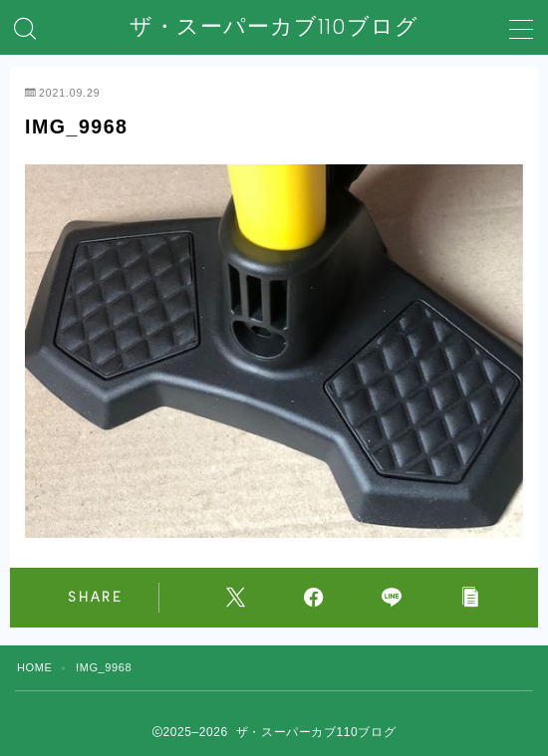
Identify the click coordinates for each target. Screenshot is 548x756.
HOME (34, 667)
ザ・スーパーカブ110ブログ (274, 27)
